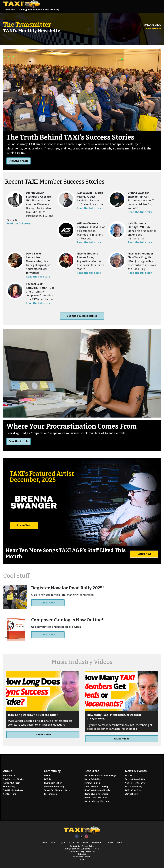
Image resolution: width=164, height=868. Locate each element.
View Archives (154, 29)
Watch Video (43, 735)
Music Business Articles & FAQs (100, 776)
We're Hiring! (132, 794)
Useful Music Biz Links (96, 798)
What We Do (9, 776)
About (54, 843)
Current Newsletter (135, 779)
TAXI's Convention (53, 783)
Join (63, 843)
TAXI (23, 4)
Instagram (86, 836)
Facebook (77, 836)
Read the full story (18, 223)
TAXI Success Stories (14, 779)
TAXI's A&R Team (12, 783)
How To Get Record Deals (97, 790)
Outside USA (98, 843)
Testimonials (51, 794)
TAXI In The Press (134, 790)
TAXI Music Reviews (13, 790)
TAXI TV (48, 779)
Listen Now (24, 525)
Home (45, 843)
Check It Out (48, 603)
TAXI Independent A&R (82, 830)
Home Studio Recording (96, 794)
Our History (9, 787)
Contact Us (75, 846)
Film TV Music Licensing (96, 787)
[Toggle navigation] (155, 6)
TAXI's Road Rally (133, 787)
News (86, 843)
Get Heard (74, 843)
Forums (48, 776)
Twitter (82, 836)
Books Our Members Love (57, 790)
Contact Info (10, 794)
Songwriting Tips (93, 783)
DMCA (120, 843)
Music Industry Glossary (97, 801)
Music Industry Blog (54, 787)
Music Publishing (93, 779)
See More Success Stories (82, 316)
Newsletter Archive (135, 783)
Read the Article (18, 161)
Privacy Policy (88, 846)
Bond (110, 843)
